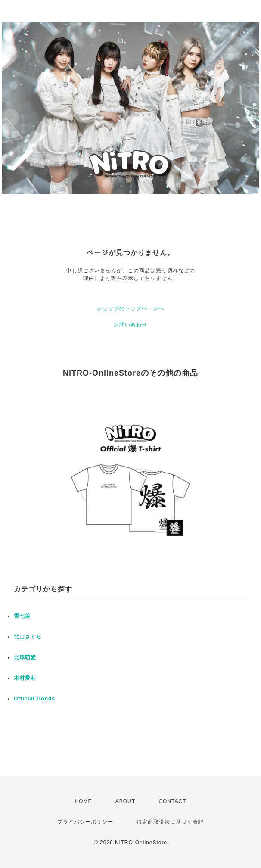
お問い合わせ (130, 325)
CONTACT (172, 801)
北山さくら (28, 637)
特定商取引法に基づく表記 (170, 822)
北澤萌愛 (25, 657)
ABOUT (125, 801)
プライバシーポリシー (85, 822)
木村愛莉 (25, 678)
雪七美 (22, 616)
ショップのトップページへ (130, 308)
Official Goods (34, 699)
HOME (83, 801)
